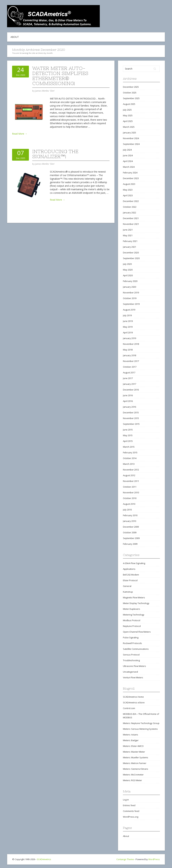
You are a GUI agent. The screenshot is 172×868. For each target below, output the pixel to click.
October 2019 (130, 298)
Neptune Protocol (132, 626)
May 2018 (128, 350)
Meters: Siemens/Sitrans (136, 769)
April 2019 (128, 333)
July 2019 (127, 315)
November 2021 (131, 224)
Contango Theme (125, 859)
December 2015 (131, 412)
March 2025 (129, 127)
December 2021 (131, 218)
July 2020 (127, 264)
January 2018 (130, 355)
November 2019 (131, 293)
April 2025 (128, 121)
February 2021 (130, 241)
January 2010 (130, 521)
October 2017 (130, 367)
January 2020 (130, 287)
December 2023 (131, 178)
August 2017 (129, 373)
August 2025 (129, 104)
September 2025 (131, 98)
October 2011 (130, 487)
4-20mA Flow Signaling (134, 563)
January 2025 (130, 133)
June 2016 (128, 395)
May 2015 (128, 435)
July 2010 (127, 510)
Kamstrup (128, 592)
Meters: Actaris (131, 735)
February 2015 (130, 452)
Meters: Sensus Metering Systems (140, 729)
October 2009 (130, 532)
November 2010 (131, 492)
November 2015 (131, 418)
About (15, 37)
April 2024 (128, 161)
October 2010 (130, 498)
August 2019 (129, 310)
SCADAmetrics (44, 859)
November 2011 (131, 481)
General (127, 586)
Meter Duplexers (132, 609)
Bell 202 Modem (131, 575)
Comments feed (131, 811)
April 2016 (128, 401)
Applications (129, 569)
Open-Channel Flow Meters (137, 632)
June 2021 (128, 230)
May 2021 (128, 235)
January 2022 (130, 213)
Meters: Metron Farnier (135, 763)
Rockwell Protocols (132, 643)
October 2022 (130, 207)
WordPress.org (131, 817)
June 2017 (128, 378)
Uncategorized (130, 672)
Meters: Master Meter (134, 752)
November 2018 (131, 344)
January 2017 (130, 384)
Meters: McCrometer (133, 775)
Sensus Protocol (131, 655)
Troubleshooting (131, 660)
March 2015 (129, 447)
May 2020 (128, 270)
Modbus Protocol (132, 620)
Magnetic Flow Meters (134, 597)
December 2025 (131, 87)
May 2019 (128, 327)
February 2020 (130, 281)
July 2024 (127, 150)
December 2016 (131, 390)
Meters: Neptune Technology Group (141, 723)
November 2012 (131, 470)
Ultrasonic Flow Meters (134, 666)
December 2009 (131, 527)
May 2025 (128, 115)
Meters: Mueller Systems (136, 757)
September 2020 (131, 258)
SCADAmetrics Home (133, 697)
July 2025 (127, 110)
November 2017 (131, 361)
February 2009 (130, 544)
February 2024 (130, 173)
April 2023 (128, 195)
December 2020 (131, 253)
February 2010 (130, 515)
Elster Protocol (130, 580)
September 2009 (131, 538)
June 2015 (128, 430)
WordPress (154, 859)
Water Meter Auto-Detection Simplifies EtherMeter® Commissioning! (60, 76)
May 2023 (128, 190)
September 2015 (131, 424)
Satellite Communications (136, 649)
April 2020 (128, 275)
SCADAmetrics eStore (134, 702)
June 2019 (128, 321)
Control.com (129, 708)
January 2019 (130, 338)
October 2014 (130, 458)
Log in (126, 800)
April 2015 (128, 441)
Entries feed (129, 805)
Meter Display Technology (136, 603)
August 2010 (129, 504)
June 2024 (128, 155)
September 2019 (131, 304)
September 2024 (131, 144)
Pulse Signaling (131, 637)
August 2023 (129, 184)
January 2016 (130, 407)
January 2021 (130, 247)
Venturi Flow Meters (133, 677)
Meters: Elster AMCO (133, 746)
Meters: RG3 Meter (132, 780)
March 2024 (129, 167)
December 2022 (131, 201)
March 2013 (129, 464)
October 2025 (130, 93)
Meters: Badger (131, 740)
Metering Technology (134, 615)
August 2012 (129, 475)
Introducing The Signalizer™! (55, 154)
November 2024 (131, 138)
